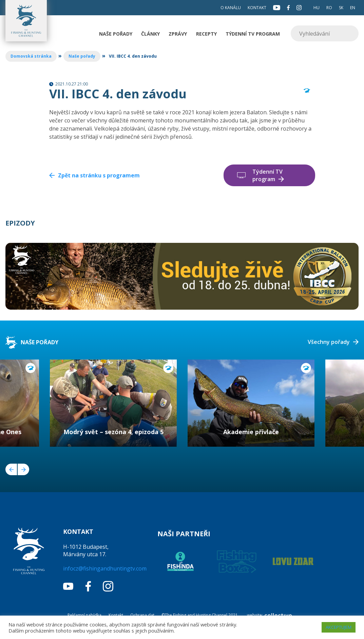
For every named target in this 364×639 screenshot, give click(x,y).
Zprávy (178, 34)
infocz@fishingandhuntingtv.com (105, 568)
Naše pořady (116, 34)
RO (329, 8)
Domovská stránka (31, 56)
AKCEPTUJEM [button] (339, 627)
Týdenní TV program (253, 34)
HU (317, 8)
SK (341, 8)
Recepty (206, 34)
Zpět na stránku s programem (99, 175)
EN (353, 8)
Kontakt (257, 8)
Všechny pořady (329, 342)
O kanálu (231, 8)
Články (150, 34)
